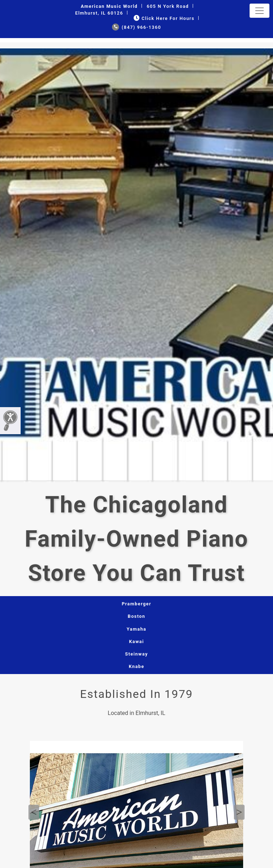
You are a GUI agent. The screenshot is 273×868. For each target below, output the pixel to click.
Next (239, 812)
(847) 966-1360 (137, 27)
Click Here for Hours (163, 18)
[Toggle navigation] (259, 11)
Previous (34, 812)
